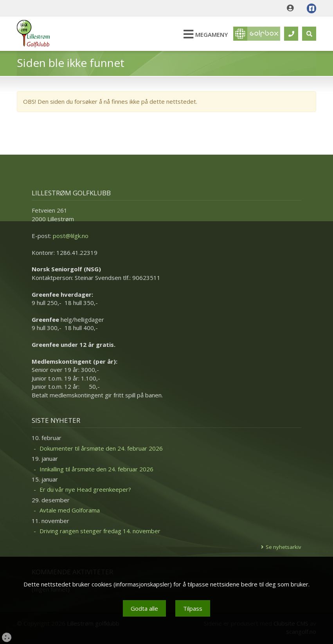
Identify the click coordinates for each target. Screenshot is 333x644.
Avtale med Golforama (70, 510)
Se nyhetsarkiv (283, 547)
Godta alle (144, 608)
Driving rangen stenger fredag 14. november (100, 531)
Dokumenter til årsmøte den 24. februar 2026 (101, 448)
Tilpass (193, 608)
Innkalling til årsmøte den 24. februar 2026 (96, 469)
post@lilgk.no (71, 236)
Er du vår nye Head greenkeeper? (85, 489)
